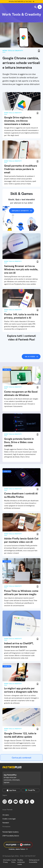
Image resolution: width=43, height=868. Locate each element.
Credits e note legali (9, 819)
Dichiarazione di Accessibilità (34, 861)
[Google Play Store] (30, 790)
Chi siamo (6, 815)
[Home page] (16, 7)
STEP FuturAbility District (11, 836)
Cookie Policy (14, 861)
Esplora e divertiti (20, 211)
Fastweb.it (6, 823)
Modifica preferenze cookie (21, 862)
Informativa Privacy (7, 861)
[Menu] (3, 7)
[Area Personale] (40, 7)
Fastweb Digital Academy (11, 832)
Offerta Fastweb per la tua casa (20, 2)
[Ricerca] (36, 7)
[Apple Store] (11, 790)
